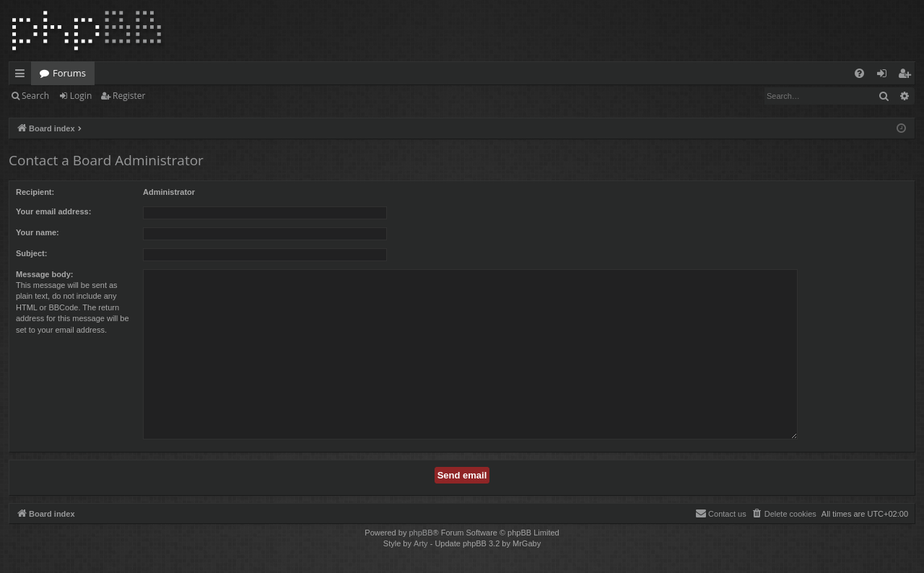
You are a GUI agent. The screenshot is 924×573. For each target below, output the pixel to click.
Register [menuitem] (907, 76)
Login (81, 96)
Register (129, 96)
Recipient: (35, 192)
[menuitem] (859, 73)
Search (35, 96)
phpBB (420, 533)
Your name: (38, 232)
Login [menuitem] (885, 76)
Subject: (31, 253)
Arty (421, 543)
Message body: (44, 274)
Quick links (23, 76)
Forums (69, 73)
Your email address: (53, 211)
